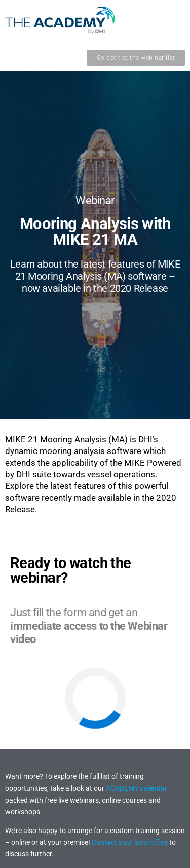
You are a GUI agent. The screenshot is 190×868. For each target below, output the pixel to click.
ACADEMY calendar (137, 788)
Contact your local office (130, 842)
